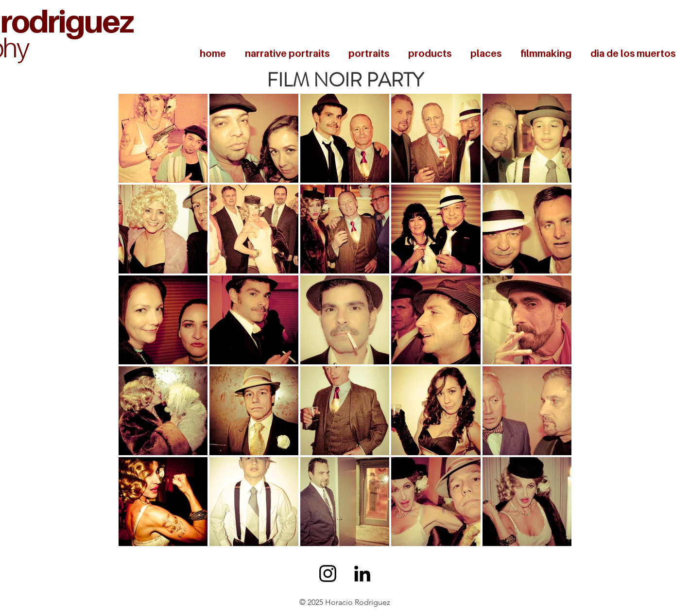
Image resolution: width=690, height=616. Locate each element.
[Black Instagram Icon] (328, 573)
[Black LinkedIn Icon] (362, 573)
